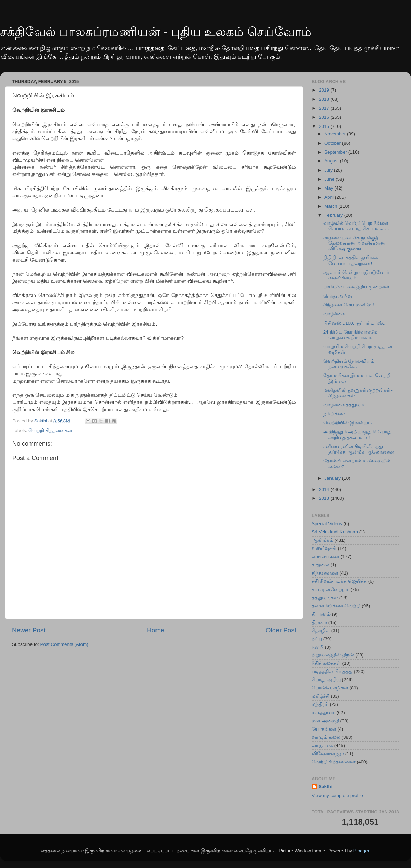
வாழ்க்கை (334, 314)
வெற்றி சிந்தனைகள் (50, 430)
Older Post (281, 630)
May (329, 188)
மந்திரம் (320, 704)
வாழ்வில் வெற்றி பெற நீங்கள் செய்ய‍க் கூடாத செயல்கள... (356, 226)
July (329, 170)
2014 (325, 489)
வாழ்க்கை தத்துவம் (344, 405)
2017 (325, 108)
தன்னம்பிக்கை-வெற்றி (336, 606)
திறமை (319, 622)
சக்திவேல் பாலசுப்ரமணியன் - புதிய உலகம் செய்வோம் (156, 32)
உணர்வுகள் (324, 548)
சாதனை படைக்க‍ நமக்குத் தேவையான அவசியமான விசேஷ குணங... (354, 243)
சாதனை (320, 565)
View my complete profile (337, 795)
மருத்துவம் (323, 713)
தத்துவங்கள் (325, 598)
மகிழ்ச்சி (321, 696)
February (334, 215)
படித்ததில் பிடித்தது (332, 671)
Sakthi (326, 787)
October (333, 143)
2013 (325, 498)
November (336, 134)
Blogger (361, 851)
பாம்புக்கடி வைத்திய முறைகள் (357, 287)
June (330, 179)
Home (155, 630)
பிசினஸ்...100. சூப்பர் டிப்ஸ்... (355, 323)
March (331, 206)
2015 (325, 126)
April (330, 197)
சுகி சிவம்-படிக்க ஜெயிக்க (339, 581)
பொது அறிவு (338, 296)
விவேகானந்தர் (328, 754)
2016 (325, 117)
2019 (325, 90)
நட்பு (317, 639)
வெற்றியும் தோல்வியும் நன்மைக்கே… (349, 364)
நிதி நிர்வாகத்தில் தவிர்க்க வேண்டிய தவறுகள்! (351, 260)
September (336, 152)
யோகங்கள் (324, 729)
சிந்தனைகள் (325, 573)
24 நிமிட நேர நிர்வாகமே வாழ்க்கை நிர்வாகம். (350, 335)
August (332, 161)
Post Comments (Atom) (64, 644)
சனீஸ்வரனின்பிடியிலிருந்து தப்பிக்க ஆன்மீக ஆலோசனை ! (360, 449)
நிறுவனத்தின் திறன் (333, 655)
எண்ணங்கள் (326, 557)
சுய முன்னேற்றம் (331, 589)
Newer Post (29, 630)
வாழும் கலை (326, 737)
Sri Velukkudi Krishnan (335, 532)
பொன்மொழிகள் (330, 688)
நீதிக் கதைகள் (326, 663)
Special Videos (327, 524)
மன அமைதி (325, 721)
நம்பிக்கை (334, 414)
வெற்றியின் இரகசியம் (348, 423)
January (333, 478)
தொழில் (321, 631)
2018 (325, 99)
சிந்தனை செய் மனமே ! (349, 305)
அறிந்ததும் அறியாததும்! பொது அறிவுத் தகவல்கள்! (357, 435)
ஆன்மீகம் (322, 540)
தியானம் (321, 614)
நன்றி (318, 647)
